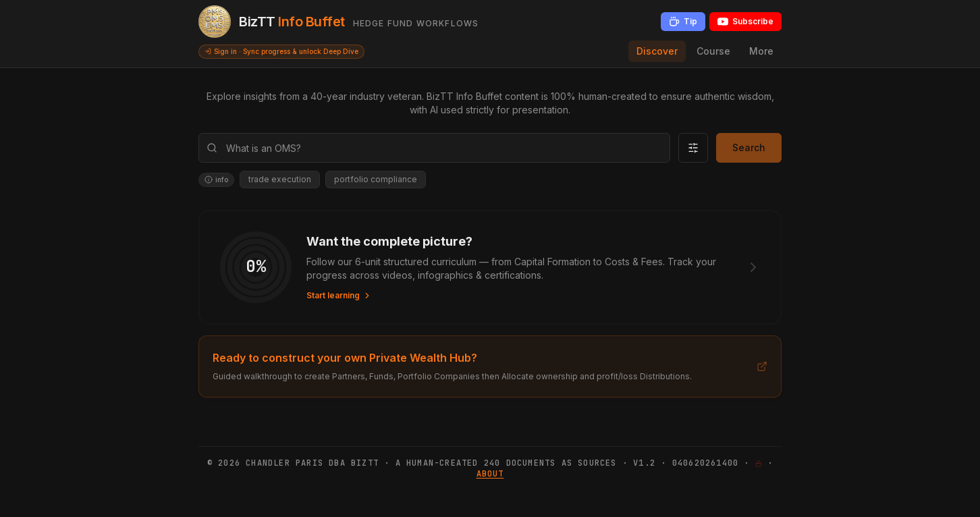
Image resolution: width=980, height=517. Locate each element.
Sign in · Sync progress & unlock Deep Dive (281, 51)
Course (713, 51)
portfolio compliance (376, 179)
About (490, 474)
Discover (657, 51)
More (761, 51)
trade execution (280, 179)
